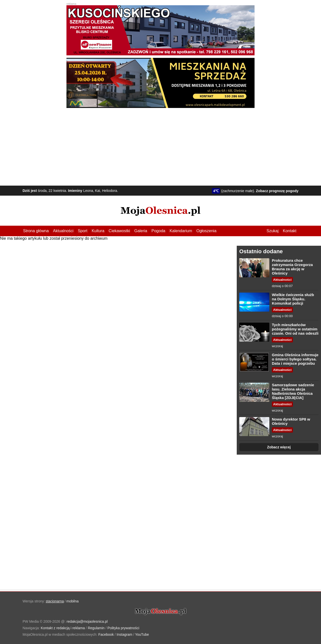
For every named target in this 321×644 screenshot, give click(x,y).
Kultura (98, 231)
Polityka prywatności (124, 628)
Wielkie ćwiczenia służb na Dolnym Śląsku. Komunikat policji (293, 299)
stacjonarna (55, 601)
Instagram (124, 634)
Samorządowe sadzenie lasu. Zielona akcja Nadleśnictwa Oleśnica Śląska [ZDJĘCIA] (293, 391)
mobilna (73, 601)
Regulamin (96, 628)
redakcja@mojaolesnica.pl (87, 621)
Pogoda (158, 231)
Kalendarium (181, 231)
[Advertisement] (160, 146)
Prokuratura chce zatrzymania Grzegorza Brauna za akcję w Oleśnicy (292, 267)
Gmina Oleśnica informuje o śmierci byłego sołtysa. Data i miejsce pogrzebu (295, 359)
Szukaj (273, 231)
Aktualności (63, 231)
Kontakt (290, 231)
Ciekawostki (119, 231)
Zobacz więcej (279, 447)
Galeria (141, 231)
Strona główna (36, 231)
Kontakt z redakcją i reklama (63, 628)
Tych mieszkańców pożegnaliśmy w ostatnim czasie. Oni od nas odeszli (295, 329)
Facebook (106, 634)
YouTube (142, 634)
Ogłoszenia (206, 231)
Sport (83, 231)
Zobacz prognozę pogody (277, 191)
